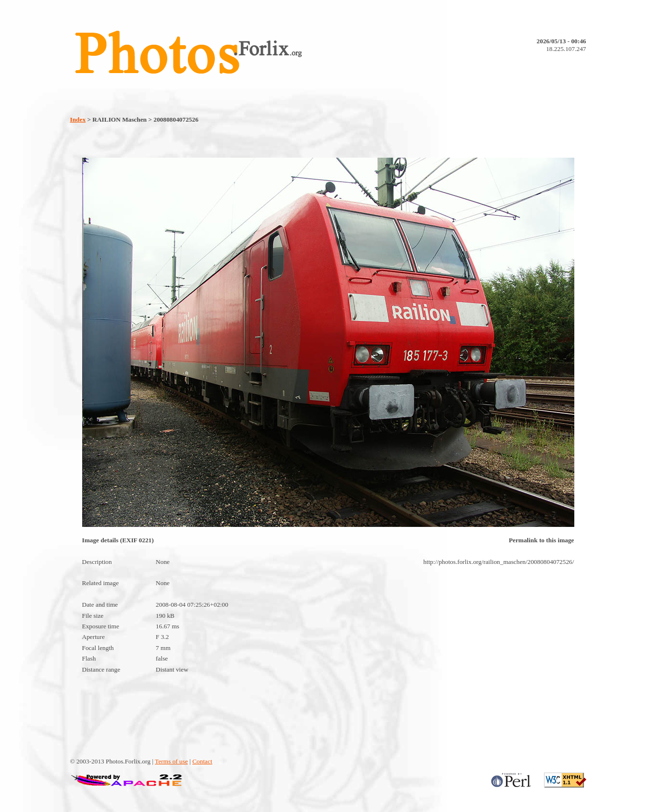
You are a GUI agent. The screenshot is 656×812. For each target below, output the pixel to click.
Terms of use (171, 761)
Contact (202, 761)
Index (78, 119)
